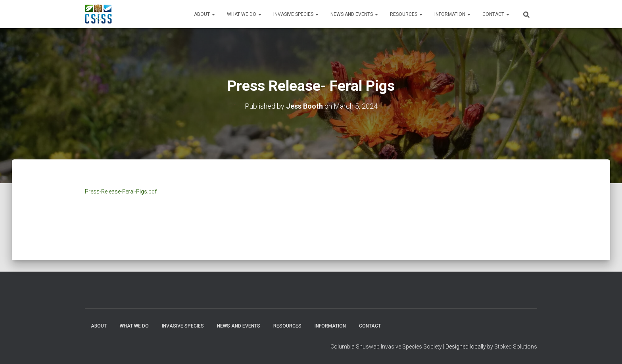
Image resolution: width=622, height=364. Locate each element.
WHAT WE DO (244, 14)
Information (452, 14)
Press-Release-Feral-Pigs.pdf (121, 192)
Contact (496, 14)
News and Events (354, 14)
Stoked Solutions (516, 347)
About (204, 14)
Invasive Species (296, 14)
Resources (406, 14)
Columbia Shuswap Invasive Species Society (386, 347)
